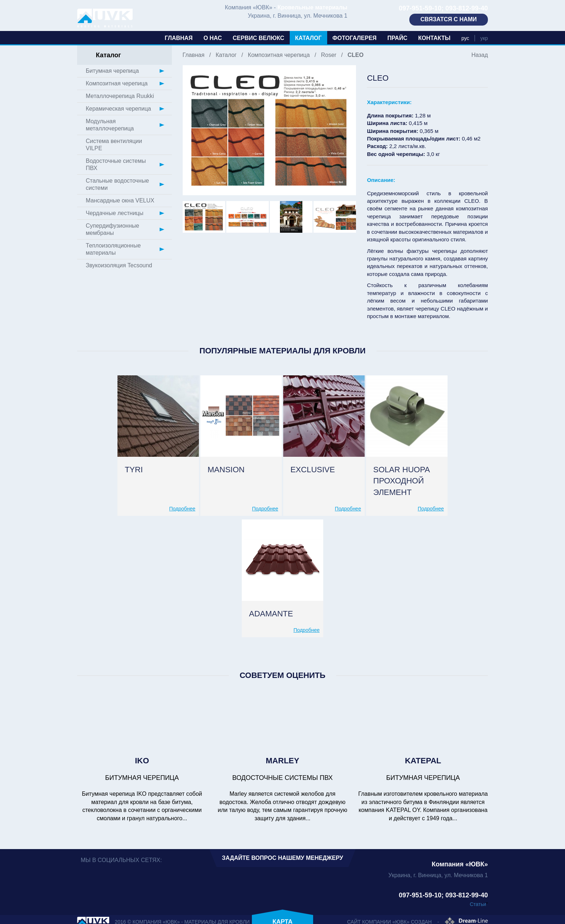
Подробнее (183, 509)
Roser (329, 55)
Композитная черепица (279, 55)
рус (465, 38)
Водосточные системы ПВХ (116, 164)
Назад (480, 55)
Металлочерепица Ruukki (120, 96)
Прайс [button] (397, 38)
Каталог (308, 38)
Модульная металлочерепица (110, 125)
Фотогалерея (355, 38)
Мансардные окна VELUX (120, 200)
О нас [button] (213, 38)
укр (484, 38)
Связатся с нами (449, 19)
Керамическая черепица (118, 109)
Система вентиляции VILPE (114, 145)
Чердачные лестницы (115, 213)
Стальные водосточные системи (117, 184)
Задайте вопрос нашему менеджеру (282, 858)
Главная (179, 38)
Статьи (478, 904)
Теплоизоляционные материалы (113, 249)
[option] (270, 130)
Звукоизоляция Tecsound (119, 265)
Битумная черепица (112, 71)
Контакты (434, 38)
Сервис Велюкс (259, 38)
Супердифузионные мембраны (112, 229)
